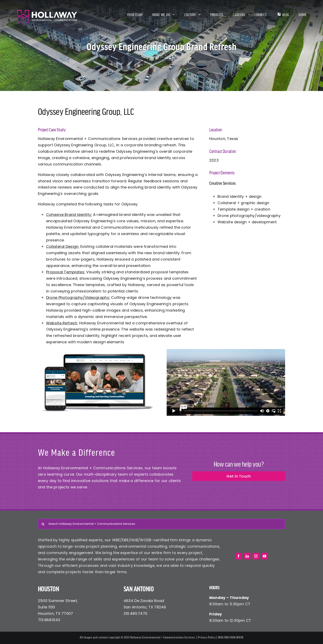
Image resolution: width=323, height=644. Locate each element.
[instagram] (256, 556)
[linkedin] (247, 556)
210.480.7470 (135, 613)
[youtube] (264, 556)
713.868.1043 (49, 620)
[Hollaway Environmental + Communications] (47, 11)
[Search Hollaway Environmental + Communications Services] (161, 524)
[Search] (43, 524)
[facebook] (239, 556)
